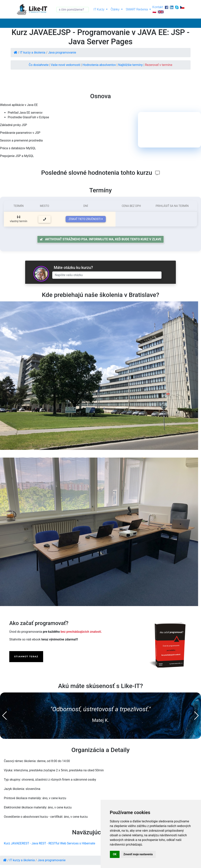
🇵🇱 (154, 12)
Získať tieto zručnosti (86, 219)
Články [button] (115, 9)
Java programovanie (62, 52)
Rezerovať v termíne (159, 65)
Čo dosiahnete (39, 65)
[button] (5, 716)
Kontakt (158, 7)
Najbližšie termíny (131, 65)
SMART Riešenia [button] (137, 9)
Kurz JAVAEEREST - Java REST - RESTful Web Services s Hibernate (50, 843)
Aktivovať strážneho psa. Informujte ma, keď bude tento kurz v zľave (100, 239)
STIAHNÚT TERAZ (26, 657)
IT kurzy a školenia (33, 52)
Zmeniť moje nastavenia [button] (138, 854)
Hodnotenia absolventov (100, 65)
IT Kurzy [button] (99, 9)
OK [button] (115, 854)
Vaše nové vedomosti (66, 65)
